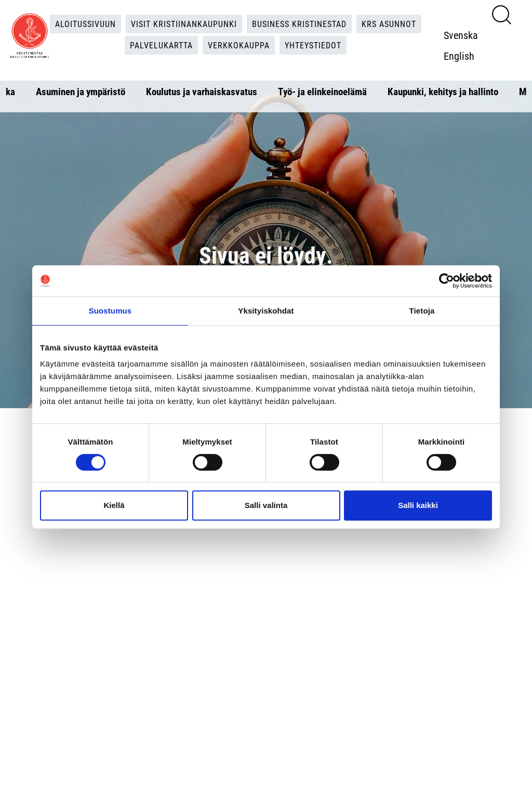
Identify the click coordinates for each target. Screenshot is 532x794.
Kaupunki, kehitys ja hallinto (443, 91)
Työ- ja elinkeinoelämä (322, 91)
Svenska (461, 35)
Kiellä (114, 505)
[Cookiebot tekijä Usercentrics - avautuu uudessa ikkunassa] (447, 281)
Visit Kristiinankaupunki (184, 24)
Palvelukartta (161, 45)
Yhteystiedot (313, 45)
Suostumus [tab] (110, 311)
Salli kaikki (418, 505)
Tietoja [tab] (422, 311)
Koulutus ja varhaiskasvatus (202, 91)
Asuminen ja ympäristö (81, 91)
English (459, 56)
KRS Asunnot (389, 24)
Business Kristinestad (299, 24)
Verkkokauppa (239, 45)
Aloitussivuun (85, 24)
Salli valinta (266, 505)
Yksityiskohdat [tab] (266, 311)
